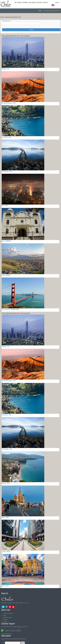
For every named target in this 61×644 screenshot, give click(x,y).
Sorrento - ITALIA (6, 483)
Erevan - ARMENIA (6, 275)
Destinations (25, 2)
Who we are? (39, 2)
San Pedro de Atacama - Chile (9, 103)
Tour (16, 2)
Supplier (5, 620)
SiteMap (5, 622)
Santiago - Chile (6, 69)
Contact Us (45, 2)
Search (31, 30)
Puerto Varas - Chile (6, 137)
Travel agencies (32, 2)
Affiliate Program (8, 617)
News (5, 615)
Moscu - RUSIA (5, 517)
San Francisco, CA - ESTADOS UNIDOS (10, 309)
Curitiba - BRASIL (6, 551)
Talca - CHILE (5, 206)
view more (27, 603)
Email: (11, 643)
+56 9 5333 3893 (13, 631)
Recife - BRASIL (5, 586)
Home (40, 11)
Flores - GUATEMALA (6, 241)
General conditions (8, 613)
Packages (19, 2)
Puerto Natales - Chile (7, 171)
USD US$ (57, 2)
